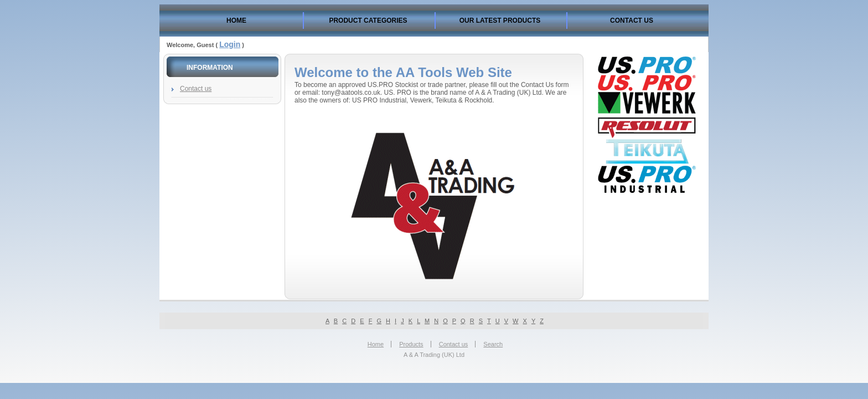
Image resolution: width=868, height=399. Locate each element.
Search (493, 344)
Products (411, 344)
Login (230, 44)
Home (236, 21)
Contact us (632, 21)
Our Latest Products (500, 21)
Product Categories (368, 21)
